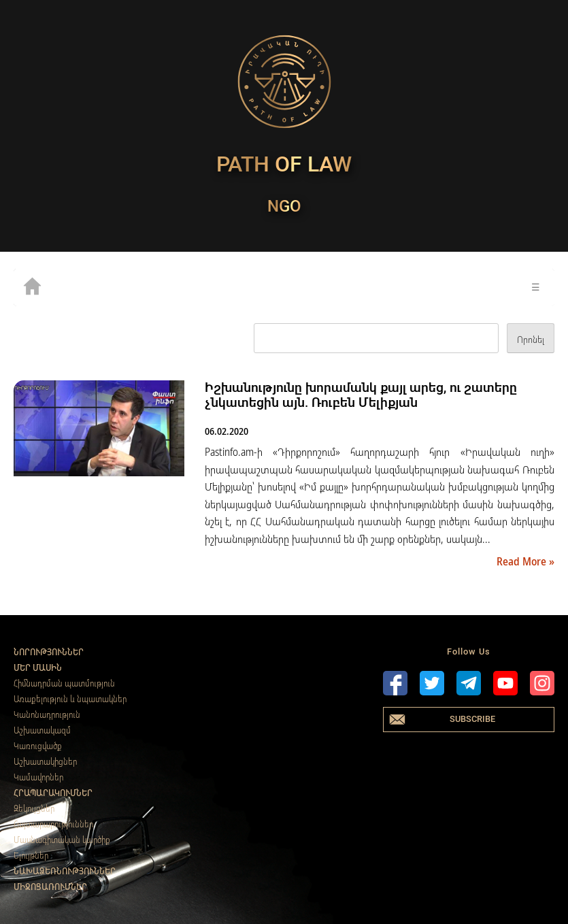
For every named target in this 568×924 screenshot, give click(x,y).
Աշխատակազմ (42, 730)
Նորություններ (49, 652)
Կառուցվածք (38, 746)
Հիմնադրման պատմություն (64, 683)
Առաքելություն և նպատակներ (70, 699)
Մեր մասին (38, 667)
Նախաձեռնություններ (65, 871)
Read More (523, 561)
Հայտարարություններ (53, 824)
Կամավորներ (38, 777)
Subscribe (472, 719)
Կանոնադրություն (47, 714)
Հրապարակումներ (53, 793)
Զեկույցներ (34, 808)
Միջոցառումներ (50, 887)
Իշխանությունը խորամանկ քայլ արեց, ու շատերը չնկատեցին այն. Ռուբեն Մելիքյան (361, 395)
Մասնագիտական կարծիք (62, 840)
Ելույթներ (31, 855)
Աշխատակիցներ (45, 761)
